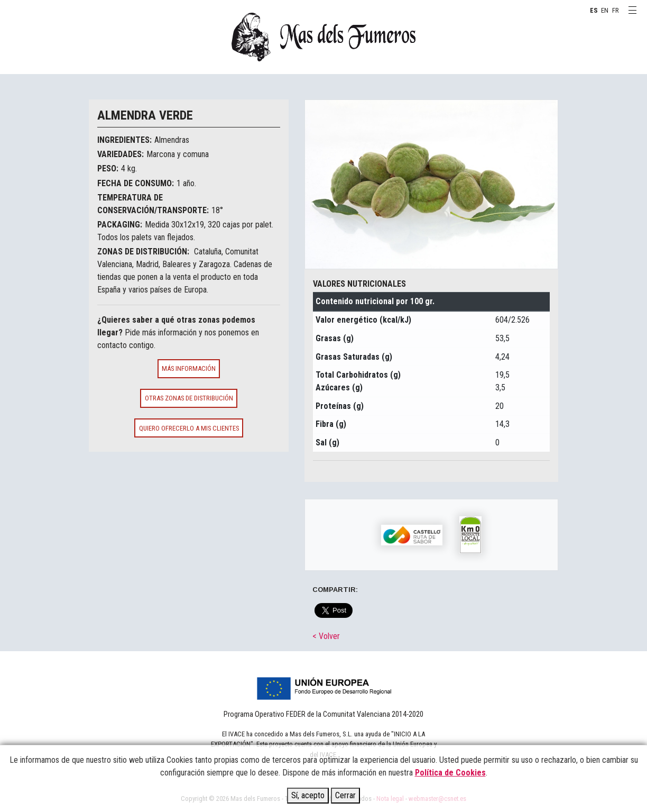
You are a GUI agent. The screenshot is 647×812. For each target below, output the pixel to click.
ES (594, 10)
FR (616, 10)
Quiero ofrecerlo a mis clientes (189, 428)
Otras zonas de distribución (189, 398)
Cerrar (345, 795)
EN (605, 10)
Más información (189, 368)
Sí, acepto (308, 795)
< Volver (326, 636)
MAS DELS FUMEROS (323, 37)
